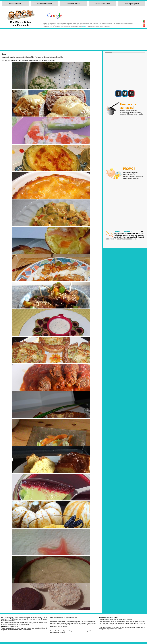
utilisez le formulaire (40, 623)
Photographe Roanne (58, 632)
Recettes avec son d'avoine (75, 625)
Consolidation (90, 622)
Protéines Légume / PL (75, 622)
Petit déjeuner (80, 623)
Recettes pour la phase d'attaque (62, 623)
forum (28, 617)
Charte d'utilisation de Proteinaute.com (64, 617)
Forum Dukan (62, 626)
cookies (84, 26)
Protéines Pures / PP (58, 622)
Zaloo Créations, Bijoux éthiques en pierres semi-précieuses (73, 631)
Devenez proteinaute (123, 231)
